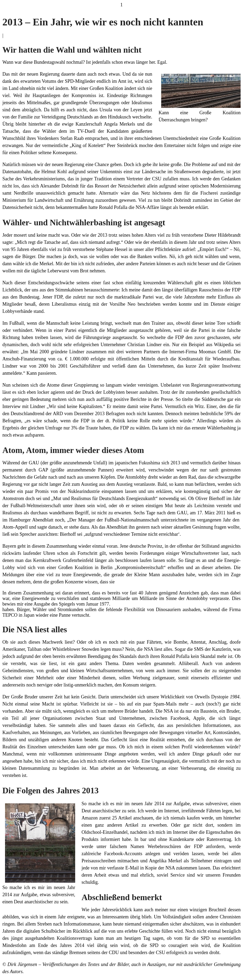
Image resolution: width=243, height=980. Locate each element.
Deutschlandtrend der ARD (37, 414)
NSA (171, 868)
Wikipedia (225, 345)
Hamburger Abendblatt (31, 520)
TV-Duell (86, 131)
